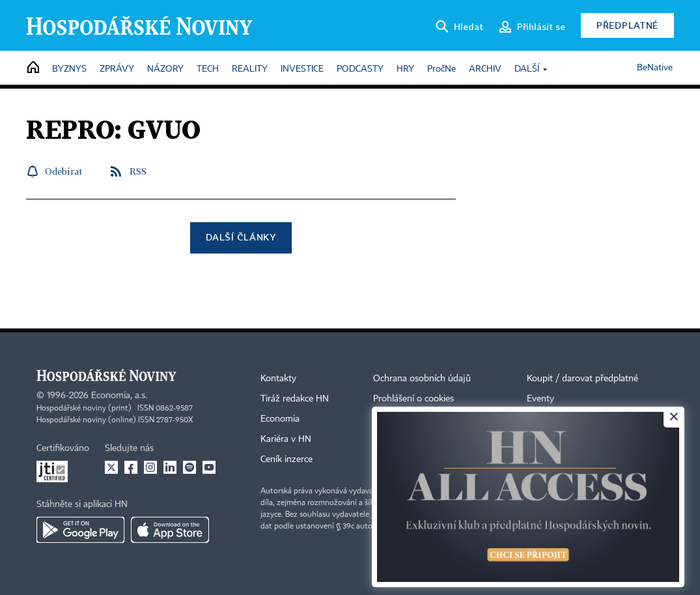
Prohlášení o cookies (413, 399)
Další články (241, 237)
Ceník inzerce (287, 459)
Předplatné (627, 25)
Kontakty (278, 379)
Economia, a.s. (119, 396)
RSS (138, 171)
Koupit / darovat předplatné (582, 379)
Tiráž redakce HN (295, 399)
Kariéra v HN (286, 439)
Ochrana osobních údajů (422, 379)
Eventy (540, 399)
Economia (280, 419)
